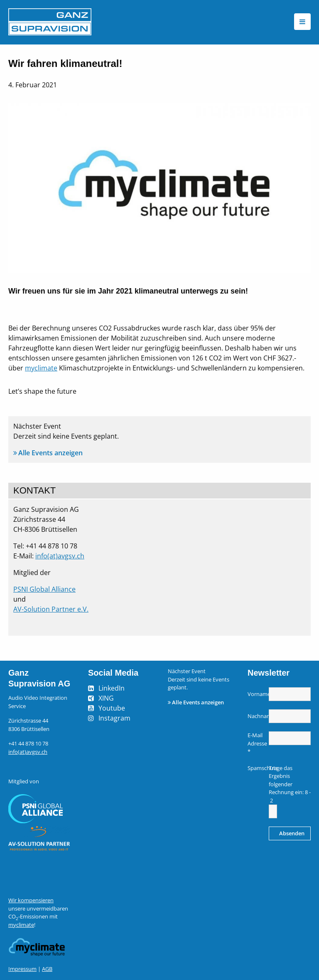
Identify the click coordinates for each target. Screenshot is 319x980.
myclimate (41, 368)
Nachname (257, 716)
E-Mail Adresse (257, 743)
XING (106, 698)
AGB (47, 969)
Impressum (22, 969)
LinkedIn (112, 688)
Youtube (112, 708)
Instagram (114, 718)
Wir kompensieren (31, 900)
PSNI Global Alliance (44, 589)
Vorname (257, 694)
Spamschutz (257, 768)
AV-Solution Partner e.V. (51, 609)
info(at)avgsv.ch (60, 556)
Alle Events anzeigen (50, 453)
